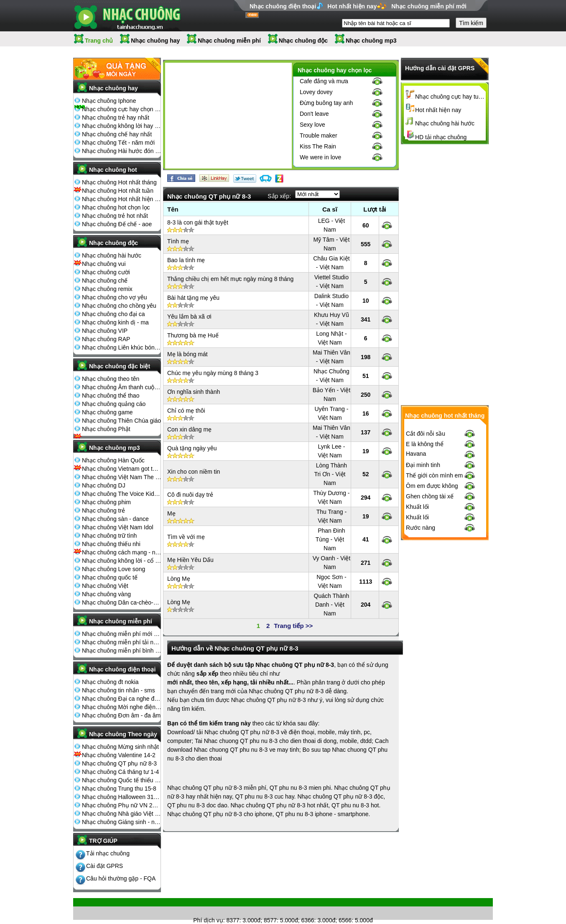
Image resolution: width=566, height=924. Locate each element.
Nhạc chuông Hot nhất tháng (119, 182)
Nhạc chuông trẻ (103, 510)
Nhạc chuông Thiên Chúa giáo (121, 421)
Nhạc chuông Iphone (109, 101)
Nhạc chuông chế (105, 281)
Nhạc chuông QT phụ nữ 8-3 (119, 763)
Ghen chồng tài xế (430, 496)
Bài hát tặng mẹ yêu (193, 298)
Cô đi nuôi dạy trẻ (190, 495)
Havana (416, 454)
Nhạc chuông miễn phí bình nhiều (122, 651)
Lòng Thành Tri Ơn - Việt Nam (330, 474)
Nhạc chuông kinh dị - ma (115, 322)
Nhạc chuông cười (106, 272)
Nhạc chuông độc (303, 41)
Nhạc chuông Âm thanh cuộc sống (122, 387)
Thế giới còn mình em (434, 475)
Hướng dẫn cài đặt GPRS (440, 68)
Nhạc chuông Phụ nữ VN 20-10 (122, 805)
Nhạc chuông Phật (106, 429)
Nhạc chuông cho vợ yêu (115, 297)
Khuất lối (417, 507)
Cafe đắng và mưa (324, 81)
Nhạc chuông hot (113, 170)
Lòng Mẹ (179, 579)
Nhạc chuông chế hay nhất (117, 134)
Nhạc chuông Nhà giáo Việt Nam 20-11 (122, 814)
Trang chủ (99, 41)
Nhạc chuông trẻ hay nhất (116, 117)
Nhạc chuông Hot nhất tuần (118, 191)
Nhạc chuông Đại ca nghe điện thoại (122, 699)
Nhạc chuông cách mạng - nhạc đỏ (122, 552)
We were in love (320, 157)
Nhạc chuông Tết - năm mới (118, 143)
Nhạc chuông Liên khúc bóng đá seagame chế (122, 347)
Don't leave (314, 114)
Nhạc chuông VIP (105, 331)
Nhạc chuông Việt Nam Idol (118, 527)
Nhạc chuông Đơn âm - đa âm (121, 715)
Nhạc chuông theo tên (111, 379)
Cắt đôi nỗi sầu (426, 434)
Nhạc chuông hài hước (112, 255)
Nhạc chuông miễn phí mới (429, 6)
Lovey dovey (316, 92)
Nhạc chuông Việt (105, 586)
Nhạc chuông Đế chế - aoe (117, 224)
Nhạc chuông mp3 (371, 41)
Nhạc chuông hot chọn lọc (116, 207)
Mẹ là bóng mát (187, 354)
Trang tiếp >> (293, 626)
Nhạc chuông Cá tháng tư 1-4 (120, 772)
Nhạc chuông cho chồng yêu (119, 306)
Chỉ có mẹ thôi (186, 411)
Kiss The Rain (318, 146)
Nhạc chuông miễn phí (229, 41)
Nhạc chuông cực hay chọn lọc (122, 109)
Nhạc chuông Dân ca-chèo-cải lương (122, 602)
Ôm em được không (432, 486)
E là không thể (425, 444)
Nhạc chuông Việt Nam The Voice (122, 477)
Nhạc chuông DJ (104, 485)
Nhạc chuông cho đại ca (113, 314)
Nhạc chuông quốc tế (110, 577)
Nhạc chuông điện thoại (283, 6)
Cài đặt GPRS (105, 866)
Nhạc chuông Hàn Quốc (113, 460)
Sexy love (312, 125)
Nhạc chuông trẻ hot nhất (115, 216)
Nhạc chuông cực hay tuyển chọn (451, 97)
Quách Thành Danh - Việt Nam (332, 605)
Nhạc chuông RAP (106, 339)
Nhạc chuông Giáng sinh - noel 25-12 (122, 822)
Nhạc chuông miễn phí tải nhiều (122, 642)
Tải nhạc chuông (108, 853)
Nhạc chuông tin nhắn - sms (119, 690)
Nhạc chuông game (107, 412)
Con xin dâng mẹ (189, 429)
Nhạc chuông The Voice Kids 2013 (122, 494)
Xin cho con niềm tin (194, 472)
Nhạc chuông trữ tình (109, 536)
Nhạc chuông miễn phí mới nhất (122, 634)
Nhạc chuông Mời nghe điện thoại (122, 707)
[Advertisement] (228, 117)
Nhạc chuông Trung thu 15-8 (119, 789)
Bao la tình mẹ (186, 260)
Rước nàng (421, 528)
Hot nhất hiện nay (352, 6)
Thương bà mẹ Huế (193, 335)
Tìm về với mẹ (186, 537)
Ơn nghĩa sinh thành (194, 392)
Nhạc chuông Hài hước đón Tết (122, 151)
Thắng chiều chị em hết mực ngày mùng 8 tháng (230, 279)
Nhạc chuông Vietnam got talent (122, 469)
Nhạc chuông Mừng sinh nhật (120, 747)
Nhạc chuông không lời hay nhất (122, 126)
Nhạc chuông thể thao (111, 396)
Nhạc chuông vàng (106, 594)
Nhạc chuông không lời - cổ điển (122, 561)
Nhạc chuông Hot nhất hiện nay (122, 199)
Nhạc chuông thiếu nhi (111, 544)
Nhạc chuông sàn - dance (115, 519)
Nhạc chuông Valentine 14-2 (119, 755)
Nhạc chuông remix (107, 289)
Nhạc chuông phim (106, 502)
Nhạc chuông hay (155, 41)
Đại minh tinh (423, 465)
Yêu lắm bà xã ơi (189, 317)
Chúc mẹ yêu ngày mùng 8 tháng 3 (213, 373)
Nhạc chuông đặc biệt (120, 366)
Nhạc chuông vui (104, 264)
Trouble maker (319, 135)
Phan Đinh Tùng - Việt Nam (330, 539)
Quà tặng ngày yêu (192, 448)
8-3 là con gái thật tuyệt (198, 222)
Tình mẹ (178, 241)
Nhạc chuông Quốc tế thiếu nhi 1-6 (122, 780)
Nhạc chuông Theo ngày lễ (123, 737)
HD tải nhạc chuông (441, 137)
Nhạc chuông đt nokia (110, 682)
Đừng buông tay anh (326, 103)
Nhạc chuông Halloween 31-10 (122, 797)
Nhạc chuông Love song (113, 569)
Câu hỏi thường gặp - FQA (121, 878)
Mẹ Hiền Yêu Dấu (190, 560)
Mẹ (171, 513)
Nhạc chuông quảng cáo (114, 404)
